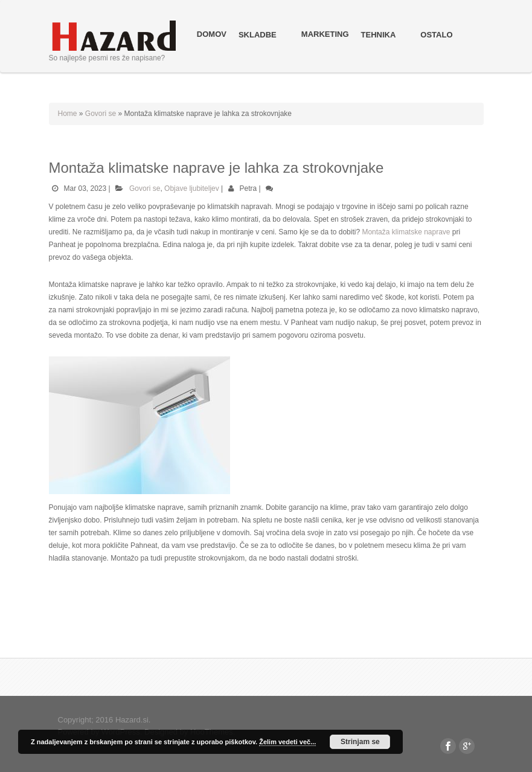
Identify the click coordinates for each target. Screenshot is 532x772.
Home (68, 114)
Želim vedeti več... (287, 742)
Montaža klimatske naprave (406, 232)
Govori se (101, 114)
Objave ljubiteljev (192, 188)
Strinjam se (360, 742)
